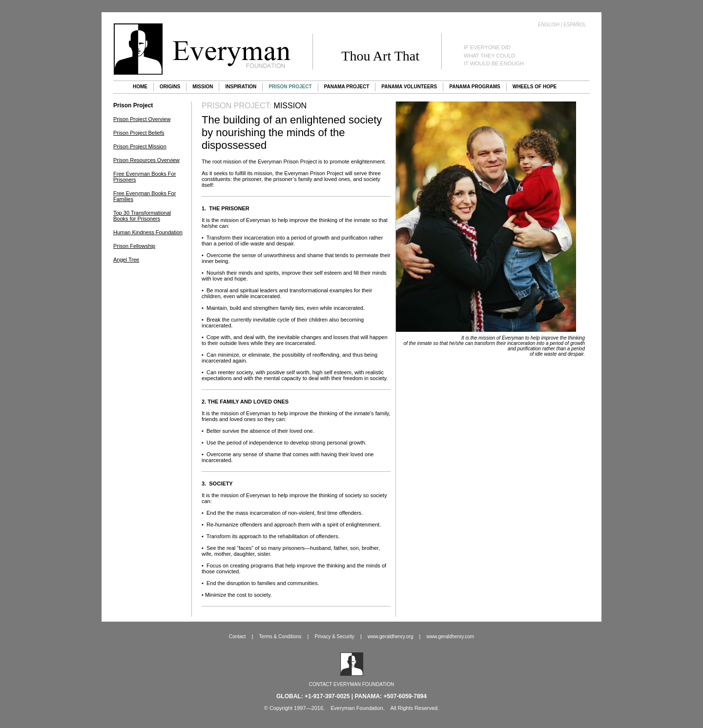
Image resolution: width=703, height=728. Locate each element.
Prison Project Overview (142, 119)
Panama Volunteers (409, 87)
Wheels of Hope (535, 87)
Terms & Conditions (280, 637)
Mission (203, 87)
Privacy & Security (335, 637)
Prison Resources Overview (146, 160)
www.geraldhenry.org (390, 637)
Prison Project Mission (140, 146)
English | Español (562, 25)
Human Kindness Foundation (148, 232)
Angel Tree (126, 260)
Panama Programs (475, 87)
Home (140, 87)
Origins (170, 87)
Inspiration (241, 87)
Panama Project (347, 87)
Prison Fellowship (134, 246)
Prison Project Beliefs (139, 133)
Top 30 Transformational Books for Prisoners (142, 216)
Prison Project (290, 87)
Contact (237, 637)
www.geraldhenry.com (451, 637)
